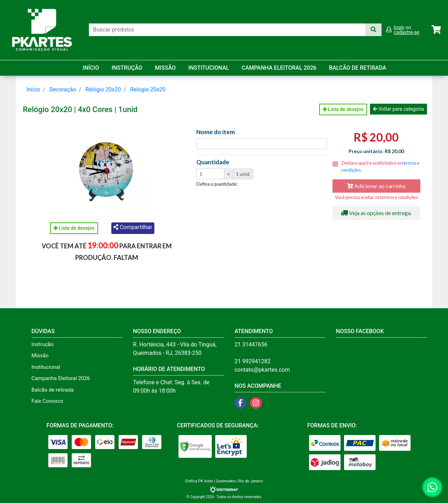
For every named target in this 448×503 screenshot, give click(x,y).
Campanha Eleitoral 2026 (279, 68)
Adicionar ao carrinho (376, 186)
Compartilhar (133, 227)
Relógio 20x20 (103, 89)
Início (91, 68)
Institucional (209, 68)
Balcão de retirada (53, 390)
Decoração (63, 89)
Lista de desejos (343, 109)
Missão (165, 68)
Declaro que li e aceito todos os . (380, 166)
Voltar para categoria (398, 109)
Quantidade (213, 162)
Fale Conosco (47, 401)
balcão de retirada (358, 68)
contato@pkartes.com (262, 370)
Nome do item (216, 132)
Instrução (127, 68)
